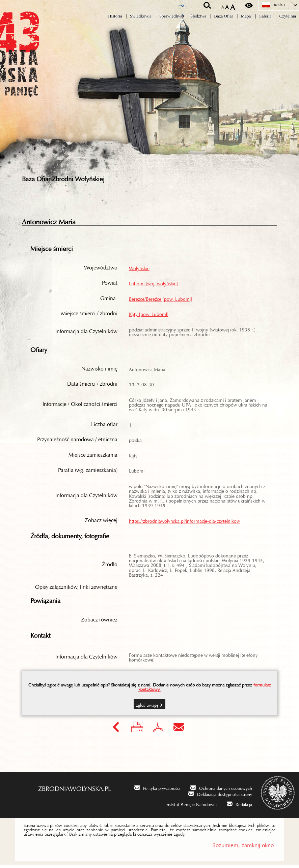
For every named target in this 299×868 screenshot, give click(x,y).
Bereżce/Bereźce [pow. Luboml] (160, 300)
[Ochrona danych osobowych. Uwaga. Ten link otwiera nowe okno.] (221, 790)
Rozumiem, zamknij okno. (244, 846)
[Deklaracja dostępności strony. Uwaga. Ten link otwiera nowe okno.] (220, 796)
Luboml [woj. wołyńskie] (153, 285)
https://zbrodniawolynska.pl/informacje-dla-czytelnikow (184, 522)
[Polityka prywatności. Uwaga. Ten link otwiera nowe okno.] (157, 790)
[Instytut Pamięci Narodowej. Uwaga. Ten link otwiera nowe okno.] (187, 806)
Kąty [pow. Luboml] (149, 316)
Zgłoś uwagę (147, 706)
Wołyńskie (139, 269)
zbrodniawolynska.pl (75, 789)
